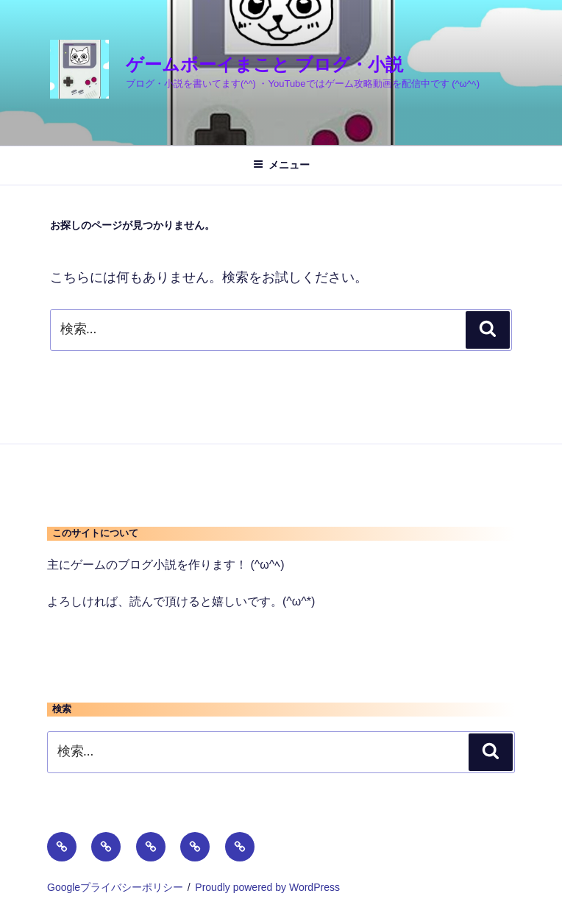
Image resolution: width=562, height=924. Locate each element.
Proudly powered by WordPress (267, 887)
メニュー (281, 165)
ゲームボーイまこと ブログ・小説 (264, 64)
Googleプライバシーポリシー (115, 887)
